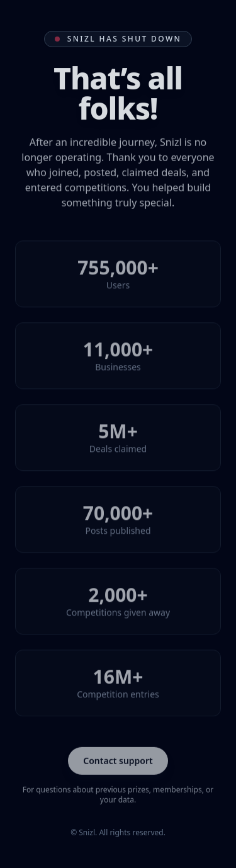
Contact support (118, 761)
